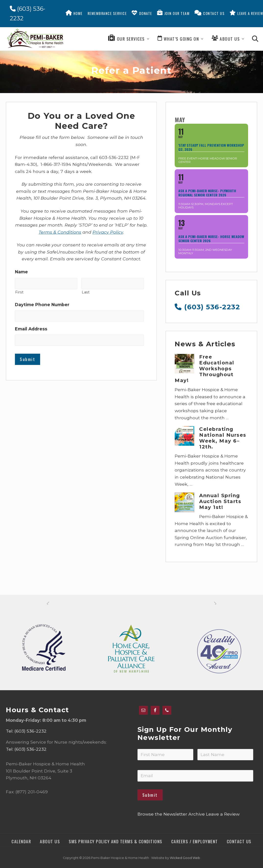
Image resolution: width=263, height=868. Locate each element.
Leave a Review (223, 814)
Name (21, 272)
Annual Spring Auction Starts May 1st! (220, 501)
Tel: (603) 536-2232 (26, 731)
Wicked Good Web (185, 858)
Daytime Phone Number (42, 305)
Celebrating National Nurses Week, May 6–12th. (223, 438)
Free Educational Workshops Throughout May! (205, 369)
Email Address (31, 329)
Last (86, 292)
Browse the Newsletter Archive (171, 814)
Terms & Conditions (60, 232)
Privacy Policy (108, 232)
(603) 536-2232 (207, 307)
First (19, 292)
